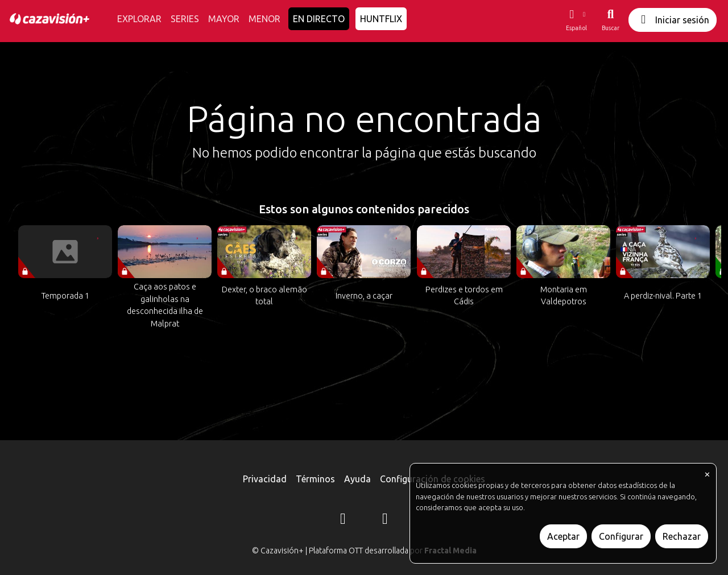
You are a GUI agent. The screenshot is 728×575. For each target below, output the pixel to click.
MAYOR (224, 19)
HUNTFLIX (381, 19)
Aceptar (563, 536)
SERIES (185, 19)
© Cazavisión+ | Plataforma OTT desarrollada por (364, 551)
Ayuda (357, 479)
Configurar (621, 536)
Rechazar (682, 536)
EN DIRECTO (319, 19)
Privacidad (265, 479)
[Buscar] (611, 20)
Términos (315, 479)
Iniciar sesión (673, 20)
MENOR (264, 19)
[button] (576, 20)
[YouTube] (385, 520)
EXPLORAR (139, 19)
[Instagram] (343, 520)
